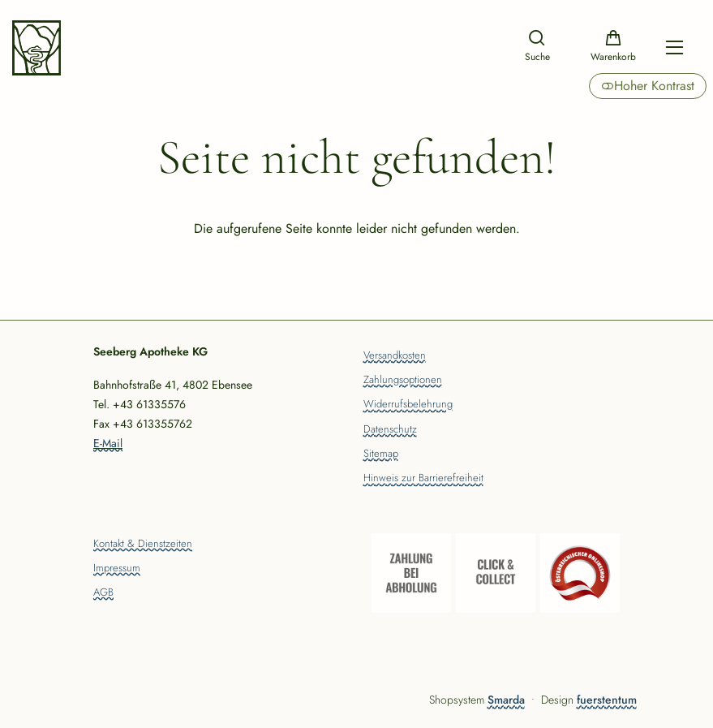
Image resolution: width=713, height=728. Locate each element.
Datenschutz (390, 430)
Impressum (117, 569)
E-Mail (108, 443)
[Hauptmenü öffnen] (674, 47)
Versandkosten (395, 356)
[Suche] (537, 47)
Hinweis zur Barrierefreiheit (423, 479)
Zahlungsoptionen (403, 381)
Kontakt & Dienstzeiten (143, 545)
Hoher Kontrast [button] (648, 86)
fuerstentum (607, 700)
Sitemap (381, 454)
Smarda (506, 700)
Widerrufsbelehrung (408, 405)
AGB (103, 593)
